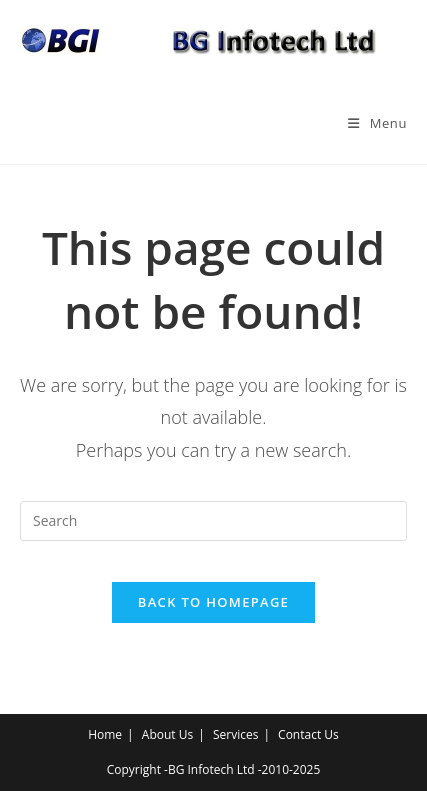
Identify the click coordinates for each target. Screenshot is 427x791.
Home (105, 734)
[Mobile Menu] (377, 123)
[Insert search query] (213, 521)
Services (235, 734)
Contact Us (308, 734)
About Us (167, 734)
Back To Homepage (213, 602)
